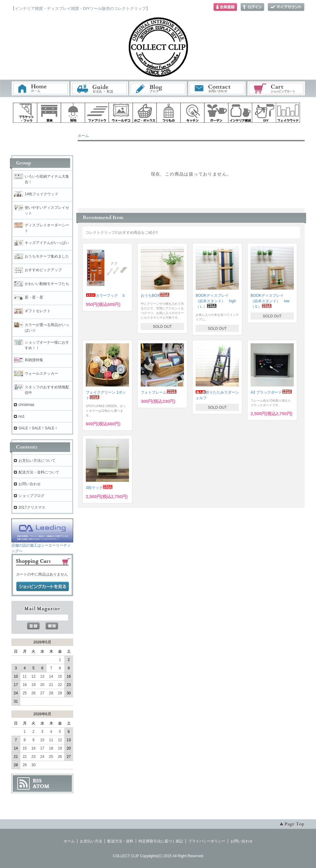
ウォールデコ (121, 113)
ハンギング (168, 113)
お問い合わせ (217, 88)
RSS (37, 781)
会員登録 (225, 7)
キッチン (193, 113)
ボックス (145, 113)
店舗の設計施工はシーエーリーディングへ (42, 546)
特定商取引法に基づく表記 (161, 841)
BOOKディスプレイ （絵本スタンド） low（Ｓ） (270, 301)
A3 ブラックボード (271, 392)
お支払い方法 (91, 841)
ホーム (40, 88)
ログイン (252, 7)
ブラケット (25, 113)
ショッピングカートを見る (43, 587)
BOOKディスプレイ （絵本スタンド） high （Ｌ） (218, 301)
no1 (22, 416)
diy (264, 113)
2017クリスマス (32, 507)
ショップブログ (31, 496)
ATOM (41, 786)
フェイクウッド (288, 113)
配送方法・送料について (39, 472)
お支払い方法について (37, 461)
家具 (49, 113)
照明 (73, 113)
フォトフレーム (159, 392)
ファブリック (97, 113)
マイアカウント (286, 7)
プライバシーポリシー (207, 841)
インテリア (240, 113)
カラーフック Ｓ (106, 296)
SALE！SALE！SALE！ (38, 428)
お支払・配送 (99, 88)
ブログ (158, 88)
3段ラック (99, 488)
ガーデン (216, 113)
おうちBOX (155, 296)
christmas (26, 405)
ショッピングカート (276, 88)
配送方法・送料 (120, 841)
